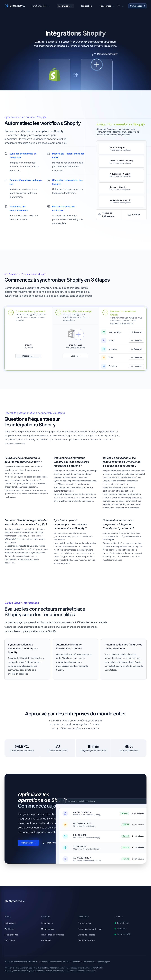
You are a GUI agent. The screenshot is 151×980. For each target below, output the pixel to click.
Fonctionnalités (41, 6)
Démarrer (136, 332)
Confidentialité (88, 962)
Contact (134, 215)
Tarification (86, 6)
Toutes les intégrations (106, 215)
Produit (8, 917)
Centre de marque (86, 940)
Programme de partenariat (90, 929)
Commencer (138, 6)
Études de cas (84, 923)
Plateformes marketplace (53, 935)
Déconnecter (28, 356)
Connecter (75, 356)
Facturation (46, 940)
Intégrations (65, 6)
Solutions (45, 917)
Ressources (107, 6)
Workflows (9, 929)
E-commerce (47, 923)
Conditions (76, 962)
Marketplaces (47, 929)
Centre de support (86, 935)
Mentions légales (103, 962)
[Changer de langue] (121, 6)
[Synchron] (15, 6)
